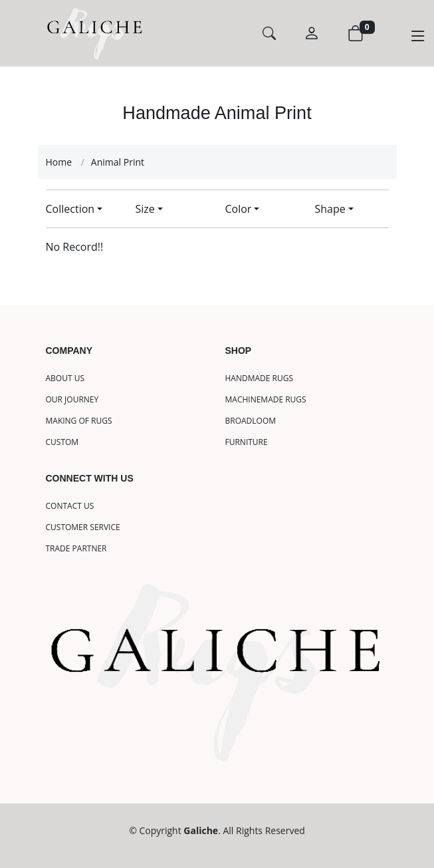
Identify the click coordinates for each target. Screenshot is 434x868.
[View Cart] (361, 33)
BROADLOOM (251, 421)
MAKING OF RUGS (79, 421)
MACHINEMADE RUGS (266, 400)
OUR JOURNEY (72, 400)
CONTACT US (70, 506)
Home (59, 162)
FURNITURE (247, 442)
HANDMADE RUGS (260, 378)
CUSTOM (62, 442)
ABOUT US (65, 378)
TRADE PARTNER (76, 549)
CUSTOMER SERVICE (83, 527)
